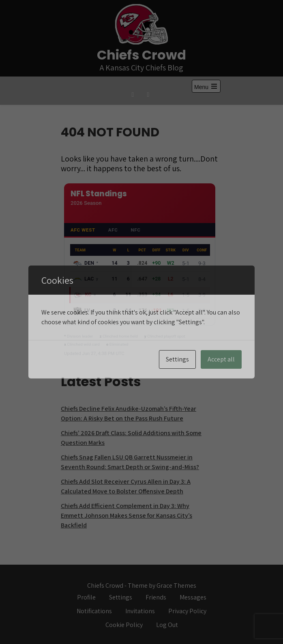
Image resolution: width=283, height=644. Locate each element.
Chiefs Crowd (141, 55)
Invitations (140, 611)
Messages (193, 597)
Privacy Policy (187, 611)
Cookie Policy (124, 625)
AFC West (83, 230)
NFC (135, 230)
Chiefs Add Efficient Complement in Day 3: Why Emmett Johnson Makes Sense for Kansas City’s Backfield (126, 515)
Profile (86, 597)
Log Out (167, 625)
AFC (113, 230)
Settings (121, 597)
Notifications (94, 611)
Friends (156, 597)
